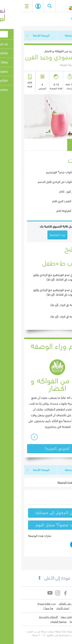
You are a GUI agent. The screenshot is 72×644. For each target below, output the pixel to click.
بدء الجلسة (17, 6)
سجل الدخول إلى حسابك (36, 513)
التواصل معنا (47, 617)
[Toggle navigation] (5, 6)
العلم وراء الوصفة (36, 346)
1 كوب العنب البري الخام (45, 201)
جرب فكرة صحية (25, 604)
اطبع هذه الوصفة (47, 482)
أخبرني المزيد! (36, 449)
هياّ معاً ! (27, 608)
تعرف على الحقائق (47, 604)
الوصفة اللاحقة (20, 36)
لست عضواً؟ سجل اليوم (36, 525)
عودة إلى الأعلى (36, 578)
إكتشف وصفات (59, 608)
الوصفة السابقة (52, 36)
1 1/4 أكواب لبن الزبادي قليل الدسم (38, 182)
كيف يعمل (58, 145)
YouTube (29, 593)
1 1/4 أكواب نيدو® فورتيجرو (42, 172)
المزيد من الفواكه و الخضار (38, 51)
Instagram (37, 593)
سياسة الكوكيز (37, 622)
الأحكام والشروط (27, 617)
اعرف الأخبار (41, 608)
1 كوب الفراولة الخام (47, 211)
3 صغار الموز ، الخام (49, 191)
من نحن (64, 604)
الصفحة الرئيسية (58, 19)
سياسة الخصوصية (58, 622)
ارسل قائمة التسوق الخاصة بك (36, 227)
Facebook (44, 593)
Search (28, 6)
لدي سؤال (62, 617)
